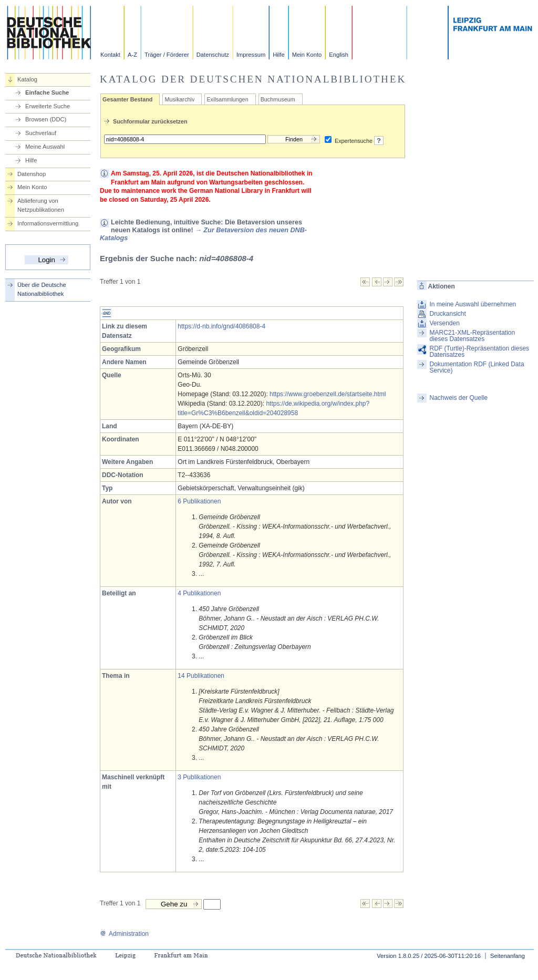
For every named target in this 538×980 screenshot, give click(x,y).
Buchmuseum (278, 99)
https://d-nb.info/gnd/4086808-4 (221, 326)
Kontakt (110, 55)
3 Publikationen (199, 777)
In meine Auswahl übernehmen (473, 304)
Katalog (27, 79)
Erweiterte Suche (48, 106)
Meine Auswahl (45, 147)
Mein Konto (307, 55)
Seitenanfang (508, 956)
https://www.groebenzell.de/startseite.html (328, 394)
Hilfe (278, 55)
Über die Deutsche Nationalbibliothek (42, 289)
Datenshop (32, 174)
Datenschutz (213, 55)
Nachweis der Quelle (458, 398)
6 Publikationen (199, 501)
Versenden (444, 323)
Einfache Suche (47, 92)
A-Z (132, 55)
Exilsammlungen (227, 99)
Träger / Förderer (167, 55)
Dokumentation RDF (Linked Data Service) (477, 367)
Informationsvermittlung (48, 223)
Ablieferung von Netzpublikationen (41, 205)
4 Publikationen (199, 593)
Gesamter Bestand (127, 99)
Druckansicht (447, 314)
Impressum (251, 55)
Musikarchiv (179, 99)
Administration (124, 934)
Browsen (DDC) (46, 119)
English (339, 55)
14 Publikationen (201, 676)
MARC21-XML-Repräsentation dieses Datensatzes (472, 336)
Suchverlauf (41, 133)
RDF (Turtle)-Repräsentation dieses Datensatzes (479, 352)
